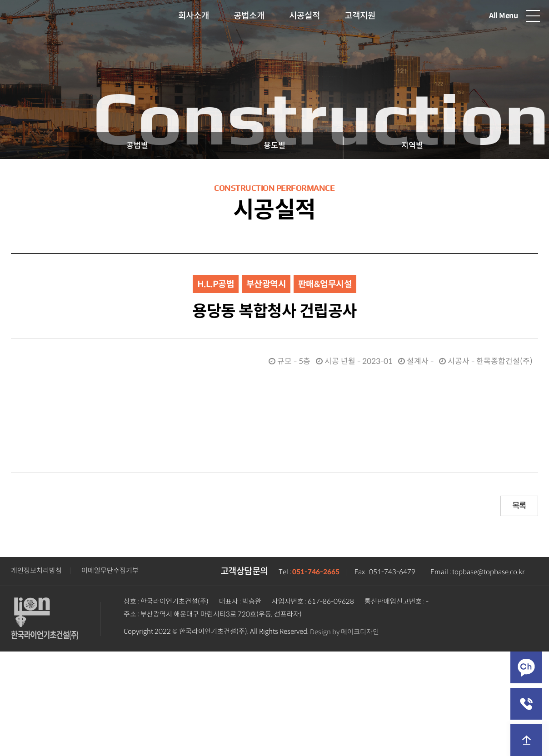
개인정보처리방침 (36, 571)
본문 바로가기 (0, 0)
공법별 (137, 145)
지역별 (412, 145)
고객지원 (360, 16)
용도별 (274, 145)
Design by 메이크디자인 (344, 632)
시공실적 (304, 16)
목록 (519, 506)
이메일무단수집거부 (110, 571)
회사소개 (194, 16)
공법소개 (249, 16)
